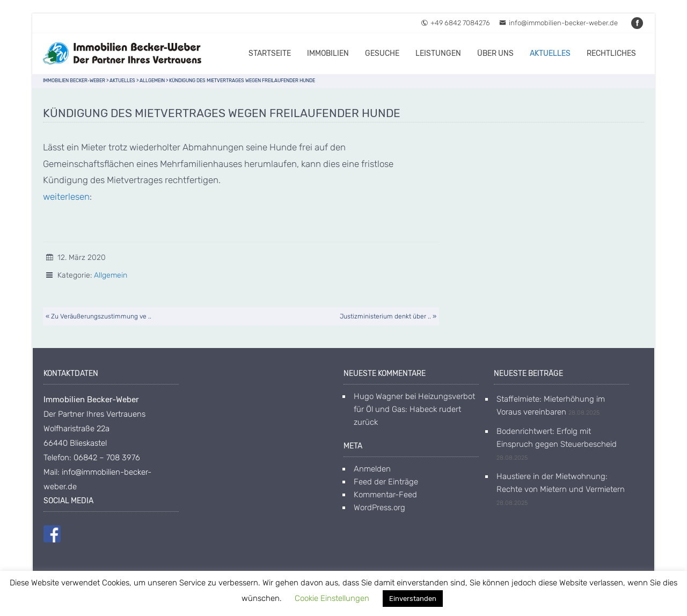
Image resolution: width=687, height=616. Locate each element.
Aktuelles (550, 53)
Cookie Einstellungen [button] (332, 598)
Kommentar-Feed (385, 495)
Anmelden (372, 469)
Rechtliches (611, 53)
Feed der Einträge (386, 482)
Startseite (270, 53)
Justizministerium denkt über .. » (388, 316)
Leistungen (438, 53)
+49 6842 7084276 (455, 23)
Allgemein (111, 275)
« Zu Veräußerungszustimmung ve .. (98, 316)
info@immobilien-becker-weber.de (558, 23)
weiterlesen (66, 197)
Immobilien (328, 53)
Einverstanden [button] (413, 599)
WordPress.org (379, 508)
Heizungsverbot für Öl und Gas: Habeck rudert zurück (414, 409)
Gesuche (382, 53)
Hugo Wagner (378, 396)
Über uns (495, 53)
